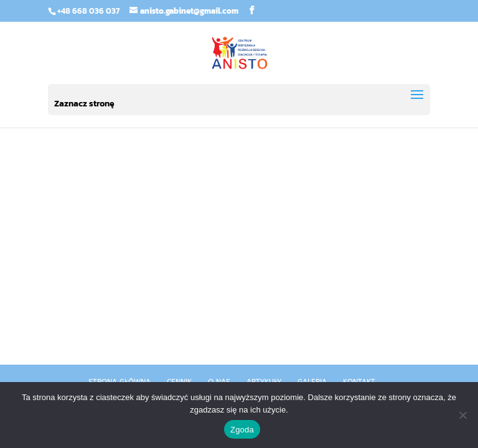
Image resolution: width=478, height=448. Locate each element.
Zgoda (242, 430)
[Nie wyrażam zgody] (462, 415)
